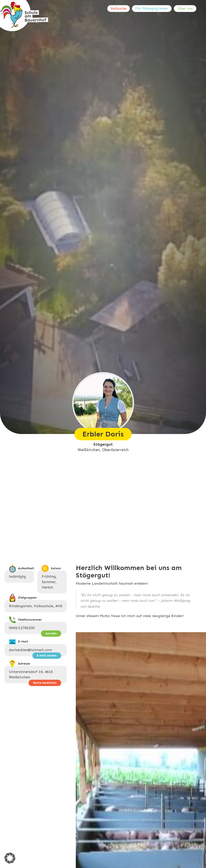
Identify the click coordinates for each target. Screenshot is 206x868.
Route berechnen (45, 683)
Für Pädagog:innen (152, 8)
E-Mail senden (47, 656)
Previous (101, 856)
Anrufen (51, 633)
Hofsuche (119, 8)
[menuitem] (120, 9)
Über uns (185, 8)
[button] (10, 858)
